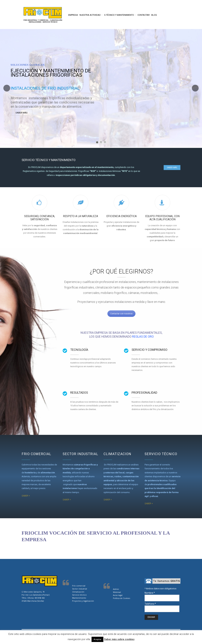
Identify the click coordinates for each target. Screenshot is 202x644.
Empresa (73, 15)
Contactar (144, 15)
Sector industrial (80, 589)
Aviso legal (118, 595)
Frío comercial (79, 586)
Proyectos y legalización (83, 601)
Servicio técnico (79, 595)
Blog (154, 15)
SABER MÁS (22, 113)
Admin (116, 589)
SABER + (26, 496)
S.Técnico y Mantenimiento (119, 15)
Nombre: (150, 593)
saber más (172, 168)
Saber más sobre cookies (119, 639)
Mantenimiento (79, 598)
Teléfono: (150, 604)
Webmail (117, 592)
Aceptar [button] (97, 639)
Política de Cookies (122, 598)
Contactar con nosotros (121, 314)
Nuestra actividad (90, 15)
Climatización (78, 592)
